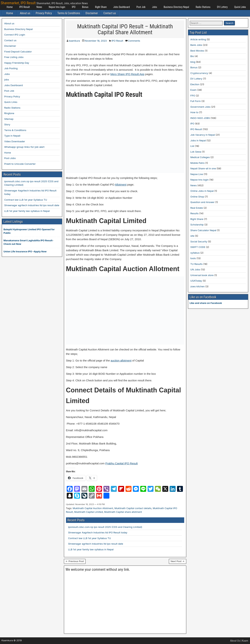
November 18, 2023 (96, 41)
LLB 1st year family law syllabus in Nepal (91, 549)
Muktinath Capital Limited (89, 512)
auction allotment (121, 360)
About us (25, 13)
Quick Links (240, 7)
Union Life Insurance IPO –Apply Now (25, 251)
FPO (193, 96)
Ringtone (9, 113)
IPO (74, 7)
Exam (194, 90)
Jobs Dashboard (122, 7)
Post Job (141, 7)
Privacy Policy (44, 13)
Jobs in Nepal (198, 140)
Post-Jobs (10, 158)
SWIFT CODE (198, 247)
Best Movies (197, 51)
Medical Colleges (200, 157)
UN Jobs (195, 269)
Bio (192, 56)
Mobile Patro (198, 163)
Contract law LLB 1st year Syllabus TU (90, 538)
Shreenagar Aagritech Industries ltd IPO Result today (98, 532)
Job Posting (11, 68)
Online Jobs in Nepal (202, 191)
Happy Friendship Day (17, 63)
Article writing (198, 39)
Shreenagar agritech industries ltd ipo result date (96, 544)
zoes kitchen (198, 286)
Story (7, 124)
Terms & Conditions (69, 13)
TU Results (197, 264)
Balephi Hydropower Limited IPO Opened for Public (29, 231)
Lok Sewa (196, 152)
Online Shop (197, 197)
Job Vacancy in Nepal (203, 135)
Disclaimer (92, 13)
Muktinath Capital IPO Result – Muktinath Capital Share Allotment (125, 29)
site (192, 236)
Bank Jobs (196, 45)
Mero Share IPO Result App (127, 74)
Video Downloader (15, 141)
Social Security (199, 241)
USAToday (196, 281)
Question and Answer (203, 202)
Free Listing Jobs (14, 57)
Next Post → (178, 561)
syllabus (195, 253)
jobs (7, 80)
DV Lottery (222, 7)
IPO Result (25, 7)
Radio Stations (203, 7)
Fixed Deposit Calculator (18, 52)
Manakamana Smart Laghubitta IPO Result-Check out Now (28, 242)
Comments (134, 41)
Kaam (245, 641)
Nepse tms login (57, 7)
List (192, 146)
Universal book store (202, 275)
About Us (235, 641)
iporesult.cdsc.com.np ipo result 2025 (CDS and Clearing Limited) (105, 527)
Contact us (110, 13)
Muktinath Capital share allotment (123, 512)
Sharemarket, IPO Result (18, 3)
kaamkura (74, 41)
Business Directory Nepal (176, 7)
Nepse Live (197, 174)
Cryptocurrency (199, 73)
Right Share (101, 7)
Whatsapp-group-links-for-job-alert (24, 147)
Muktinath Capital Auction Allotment (93, 508)
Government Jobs (200, 107)
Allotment (121, 185)
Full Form (196, 101)
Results (195, 213)
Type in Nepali (12, 136)
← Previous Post (75, 561)
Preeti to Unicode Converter (20, 164)
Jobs (155, 7)
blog (193, 62)
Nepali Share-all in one (203, 168)
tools (193, 258)
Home (10, 7)
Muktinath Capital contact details (133, 508)
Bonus (85, 7)
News (39, 7)
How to (194, 112)
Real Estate (197, 208)
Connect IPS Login (15, 35)
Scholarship (197, 225)
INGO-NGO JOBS (200, 118)
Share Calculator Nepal (203, 230)
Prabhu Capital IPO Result (122, 463)
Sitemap (9, 119)
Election (195, 84)
